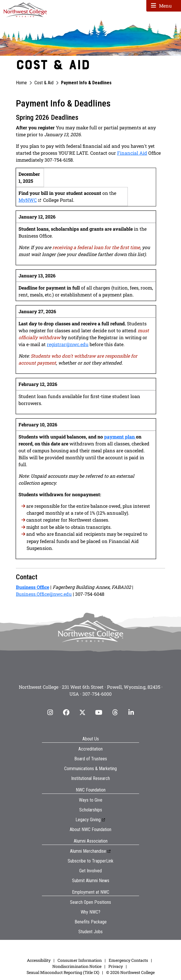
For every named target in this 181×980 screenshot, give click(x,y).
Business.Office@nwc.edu (44, 594)
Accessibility (39, 960)
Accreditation (90, 749)
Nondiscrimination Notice (77, 966)
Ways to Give (91, 800)
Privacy (116, 966)
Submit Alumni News (91, 881)
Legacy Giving (88, 820)
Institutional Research (90, 778)
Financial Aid (132, 153)
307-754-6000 (97, 694)
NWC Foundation (91, 790)
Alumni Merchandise (88, 851)
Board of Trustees (91, 759)
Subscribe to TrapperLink (90, 861)
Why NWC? (90, 912)
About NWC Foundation (90, 829)
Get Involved (90, 871)
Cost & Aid (44, 83)
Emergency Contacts (128, 960)
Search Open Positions (90, 902)
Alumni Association (91, 841)
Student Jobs (90, 932)
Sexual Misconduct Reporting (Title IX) (63, 972)
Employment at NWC (91, 892)
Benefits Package (91, 922)
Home (21, 83)
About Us (91, 739)
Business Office (33, 587)
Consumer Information (80, 960)
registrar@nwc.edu (68, 344)
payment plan (120, 437)
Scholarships (91, 810)
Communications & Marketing (90, 769)
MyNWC (28, 200)
